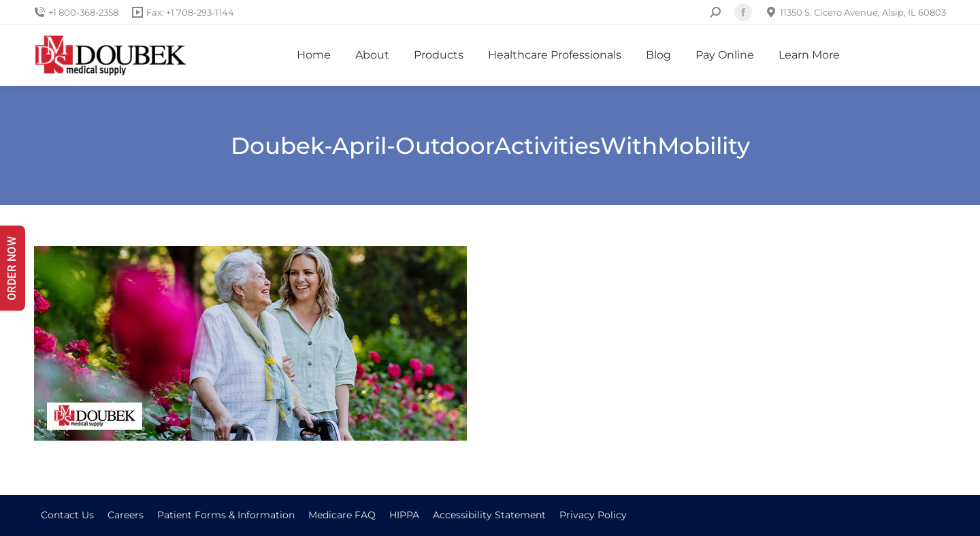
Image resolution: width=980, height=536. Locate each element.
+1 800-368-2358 (76, 13)
